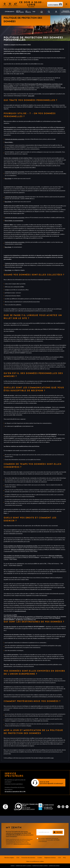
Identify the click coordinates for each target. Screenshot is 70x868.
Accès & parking (55, 5)
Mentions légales (9, 858)
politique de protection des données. (22, 844)
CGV (59, 858)
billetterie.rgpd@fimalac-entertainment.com (23, 549)
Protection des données (28, 858)
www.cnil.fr (31, 96)
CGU (18, 858)
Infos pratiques (20, 12)
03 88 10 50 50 (49, 805)
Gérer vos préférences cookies (35, 861)
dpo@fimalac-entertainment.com (26, 620)
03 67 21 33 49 (44, 782)
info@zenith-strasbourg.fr (49, 808)
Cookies (40, 858)
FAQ (34, 12)
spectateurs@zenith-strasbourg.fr (51, 783)
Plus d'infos (31, 6)
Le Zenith (28, 12)
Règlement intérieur (50, 858)
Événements (10, 12)
